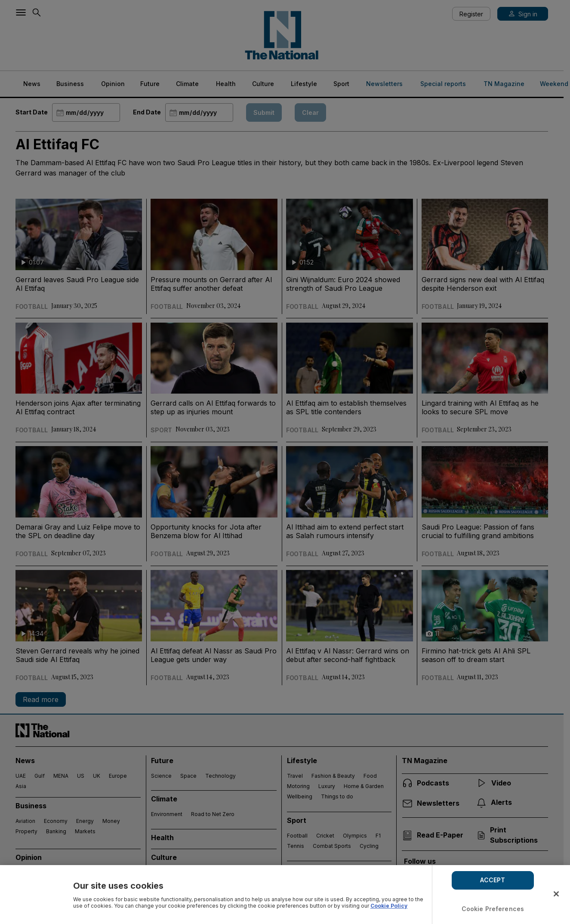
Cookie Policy (389, 906)
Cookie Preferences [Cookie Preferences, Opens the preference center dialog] (493, 909)
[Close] (556, 894)
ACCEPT (493, 880)
